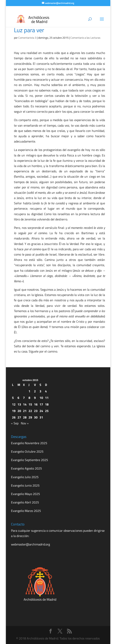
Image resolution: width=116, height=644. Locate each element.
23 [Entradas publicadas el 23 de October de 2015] (36, 411)
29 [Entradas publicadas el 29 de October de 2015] (30, 417)
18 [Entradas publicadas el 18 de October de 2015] (47, 404)
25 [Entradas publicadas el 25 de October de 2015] (47, 411)
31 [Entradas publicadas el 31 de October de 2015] (41, 417)
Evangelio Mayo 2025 (25, 494)
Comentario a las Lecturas (85, 38)
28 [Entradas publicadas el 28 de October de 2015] (25, 417)
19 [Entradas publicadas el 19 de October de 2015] (14, 411)
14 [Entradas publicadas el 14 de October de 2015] (25, 404)
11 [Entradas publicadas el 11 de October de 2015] (47, 398)
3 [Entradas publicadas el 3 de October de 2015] (40, 391)
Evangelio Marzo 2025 (26, 511)
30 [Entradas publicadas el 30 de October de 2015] (36, 417)
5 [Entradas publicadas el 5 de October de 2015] (13, 398)
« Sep (15, 423)
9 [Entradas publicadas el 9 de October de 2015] (35, 398)
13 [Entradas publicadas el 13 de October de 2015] (19, 404)
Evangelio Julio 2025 (25, 477)
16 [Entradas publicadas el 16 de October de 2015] (36, 404)
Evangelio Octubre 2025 (27, 451)
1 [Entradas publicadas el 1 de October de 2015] (29, 391)
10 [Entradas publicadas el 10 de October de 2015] (41, 398)
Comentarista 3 (27, 38)
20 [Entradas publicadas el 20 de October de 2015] (19, 411)
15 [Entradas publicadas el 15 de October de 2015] (30, 404)
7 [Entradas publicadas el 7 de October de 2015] (24, 398)
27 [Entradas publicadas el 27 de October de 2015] (19, 417)
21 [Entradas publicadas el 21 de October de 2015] (25, 411)
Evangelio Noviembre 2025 (29, 443)
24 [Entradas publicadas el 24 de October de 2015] (41, 411)
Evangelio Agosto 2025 (26, 468)
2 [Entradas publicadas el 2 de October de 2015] (35, 391)
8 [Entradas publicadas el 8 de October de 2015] (29, 398)
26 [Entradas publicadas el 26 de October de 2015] (14, 417)
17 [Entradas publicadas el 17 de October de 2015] (41, 404)
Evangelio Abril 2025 (25, 502)
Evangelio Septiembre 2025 (29, 460)
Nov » (25, 423)
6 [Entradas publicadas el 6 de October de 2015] (18, 398)
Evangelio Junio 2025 (25, 485)
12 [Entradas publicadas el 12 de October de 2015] (14, 404)
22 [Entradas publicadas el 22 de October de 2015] (30, 411)
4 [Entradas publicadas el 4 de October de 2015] (46, 391)
